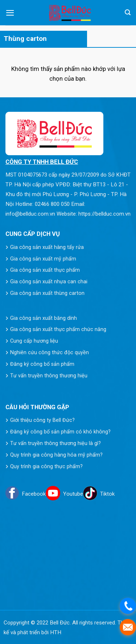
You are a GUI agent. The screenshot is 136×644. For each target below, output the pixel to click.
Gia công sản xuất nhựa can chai (49, 281)
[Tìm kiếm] (128, 12)
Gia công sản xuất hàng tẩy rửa (47, 247)
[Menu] (10, 13)
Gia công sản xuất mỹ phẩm (43, 259)
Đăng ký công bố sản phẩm (42, 364)
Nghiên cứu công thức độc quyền (50, 352)
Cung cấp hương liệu (34, 341)
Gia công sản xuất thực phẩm (45, 270)
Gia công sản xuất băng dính (44, 318)
